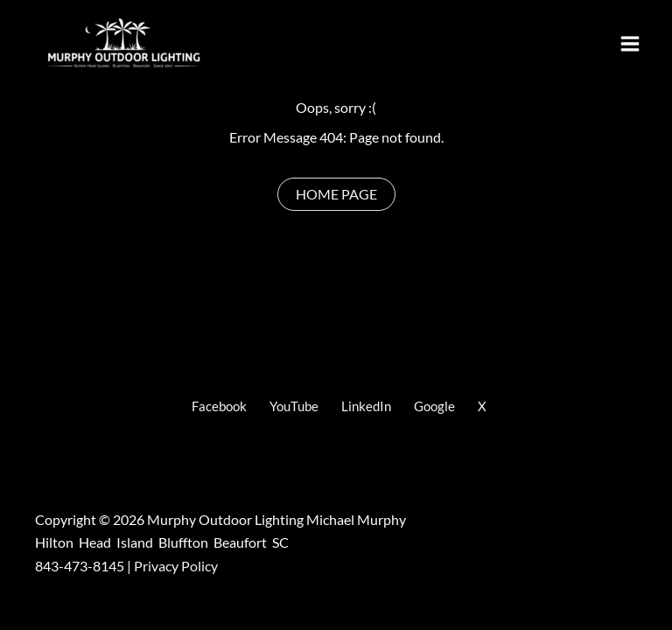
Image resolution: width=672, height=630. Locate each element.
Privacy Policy (176, 566)
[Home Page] (336, 194)
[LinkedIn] (364, 406)
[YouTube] (291, 406)
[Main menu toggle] (630, 44)
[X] (479, 406)
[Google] (432, 406)
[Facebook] (217, 406)
